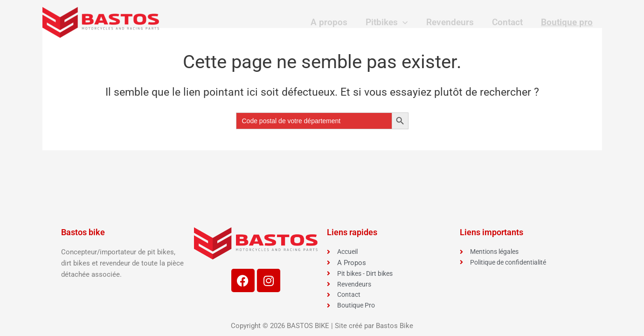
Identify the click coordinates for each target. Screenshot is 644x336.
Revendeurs (451, 22)
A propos (332, 22)
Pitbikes (389, 22)
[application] (405, 22)
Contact (508, 22)
